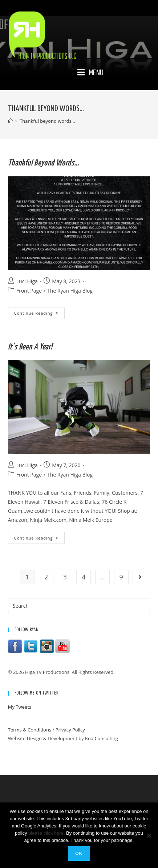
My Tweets (20, 707)
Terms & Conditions (30, 730)
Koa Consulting (102, 738)
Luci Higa (27, 281)
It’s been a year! (30, 347)
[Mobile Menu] (91, 73)
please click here (46, 833)
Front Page (29, 291)
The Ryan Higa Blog (70, 291)
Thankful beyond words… (44, 163)
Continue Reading (39, 314)
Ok (79, 854)
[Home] (10, 121)
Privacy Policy (70, 730)
